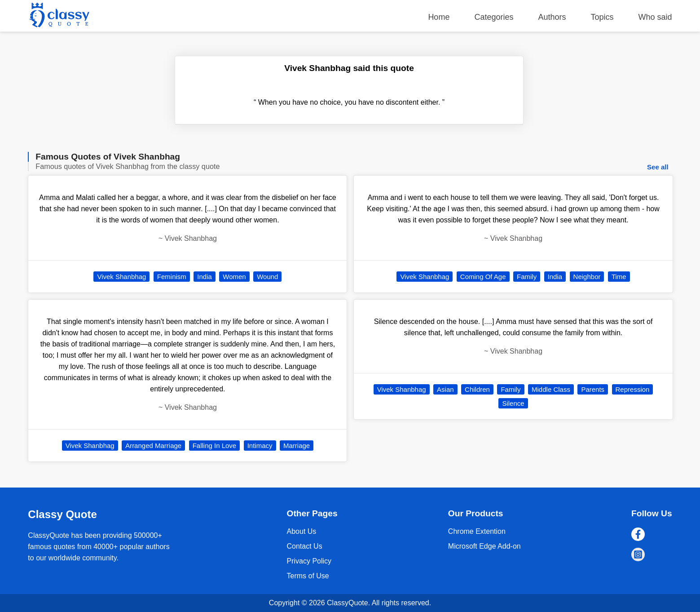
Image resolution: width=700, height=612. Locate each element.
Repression (633, 389)
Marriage (297, 446)
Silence (513, 403)
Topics (602, 17)
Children (477, 389)
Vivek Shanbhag (121, 277)
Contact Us (305, 546)
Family (527, 277)
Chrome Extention (477, 531)
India (205, 277)
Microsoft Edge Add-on (484, 546)
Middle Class (551, 389)
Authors (552, 17)
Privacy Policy (309, 561)
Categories (494, 17)
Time (619, 277)
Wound (267, 277)
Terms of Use (308, 576)
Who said (655, 17)
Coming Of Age (483, 277)
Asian (445, 389)
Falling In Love (215, 446)
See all (658, 167)
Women (234, 277)
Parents (593, 389)
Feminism (172, 277)
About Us (302, 531)
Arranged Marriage (153, 446)
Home (439, 17)
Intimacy (260, 446)
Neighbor (587, 277)
